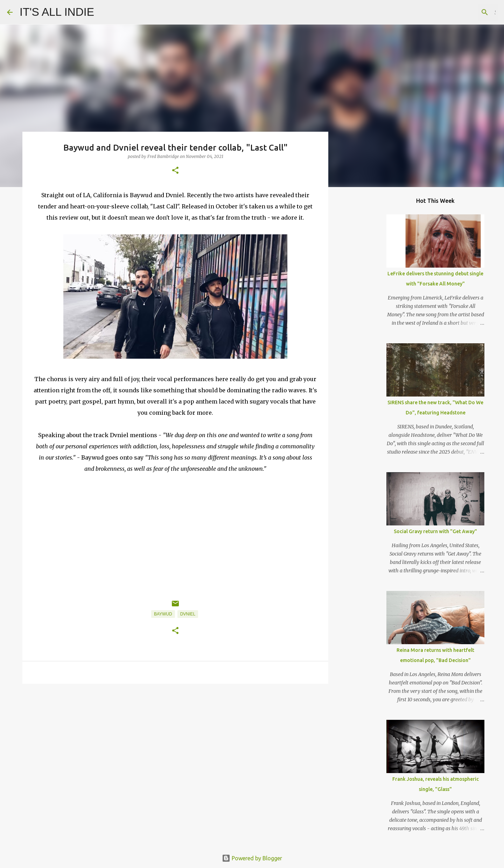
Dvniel (188, 614)
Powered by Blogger (252, 858)
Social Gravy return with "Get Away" (435, 531)
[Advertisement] (175, 743)
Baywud (163, 614)
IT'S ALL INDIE (57, 12)
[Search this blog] (462, 12)
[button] (175, 171)
